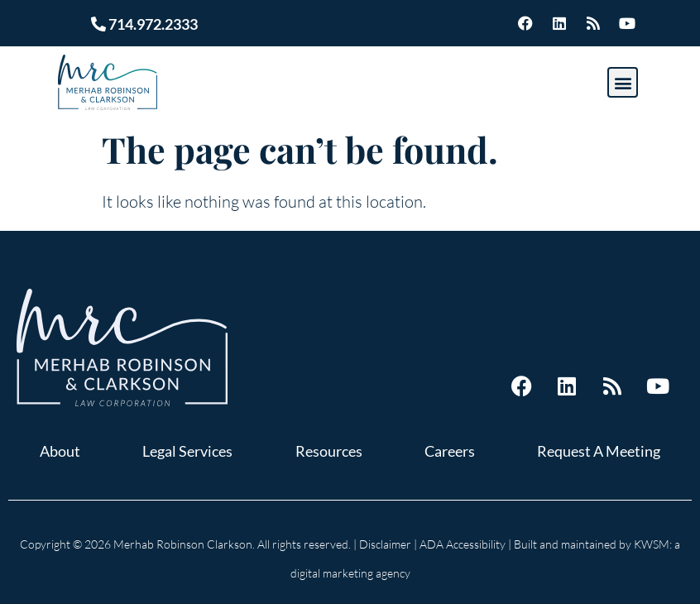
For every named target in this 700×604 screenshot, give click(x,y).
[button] (623, 82)
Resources (329, 451)
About (60, 451)
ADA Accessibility (463, 544)
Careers (450, 451)
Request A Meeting (599, 451)
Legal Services (187, 451)
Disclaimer (385, 544)
